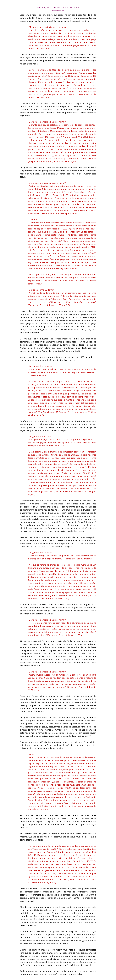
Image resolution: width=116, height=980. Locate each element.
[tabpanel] (58, 7)
